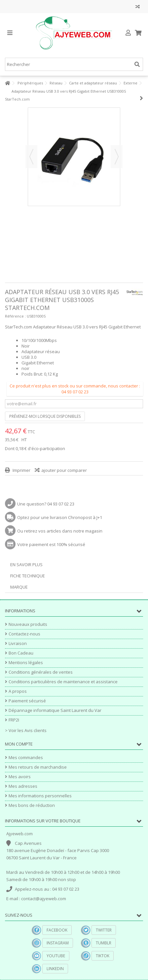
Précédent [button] (31, 157)
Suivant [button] (117, 157)
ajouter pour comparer (64, 470)
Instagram (58, 943)
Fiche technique (28, 576)
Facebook (57, 930)
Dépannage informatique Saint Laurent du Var (55, 710)
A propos (18, 691)
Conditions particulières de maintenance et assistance (63, 682)
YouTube (56, 956)
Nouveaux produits (28, 624)
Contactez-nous (24, 634)
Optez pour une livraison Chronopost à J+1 (60, 517)
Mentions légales (26, 663)
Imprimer (21, 470)
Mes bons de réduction (32, 805)
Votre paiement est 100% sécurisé (51, 544)
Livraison (18, 643)
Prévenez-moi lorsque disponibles (45, 416)
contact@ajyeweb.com (44, 899)
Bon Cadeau (21, 653)
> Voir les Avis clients (26, 730)
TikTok (103, 956)
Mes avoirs (20, 777)
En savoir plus (26, 565)
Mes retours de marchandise (38, 767)
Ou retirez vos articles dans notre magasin (60, 531)
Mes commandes (26, 758)
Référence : (15, 316)
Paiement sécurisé (27, 701)
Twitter (104, 930)
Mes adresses (23, 786)
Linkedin (55, 969)
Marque (19, 587)
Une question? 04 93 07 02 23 (46, 504)
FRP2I (14, 720)
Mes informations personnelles (40, 796)
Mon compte (19, 744)
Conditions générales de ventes (41, 672)
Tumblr (104, 943)
